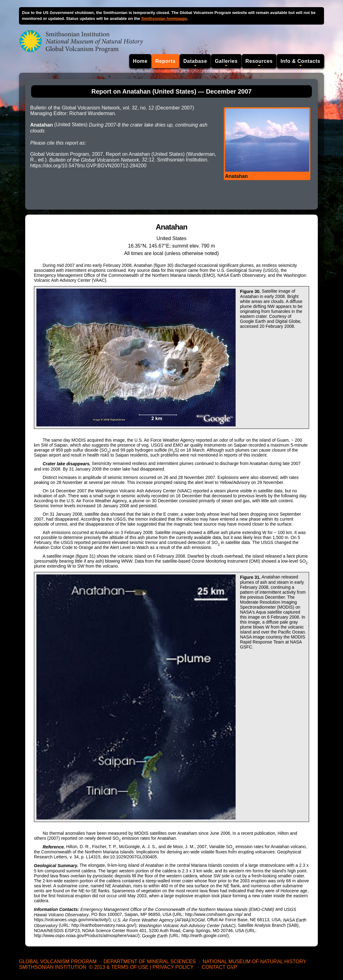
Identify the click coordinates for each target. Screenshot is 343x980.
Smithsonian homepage (164, 19)
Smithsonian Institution (53, 967)
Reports (165, 61)
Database (195, 61)
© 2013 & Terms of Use (119, 967)
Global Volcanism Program (58, 961)
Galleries (226, 61)
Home (140, 61)
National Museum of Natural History (254, 961)
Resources (259, 61)
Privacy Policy (173, 967)
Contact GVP (219, 967)
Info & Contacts (300, 61)
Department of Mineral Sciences (149, 961)
